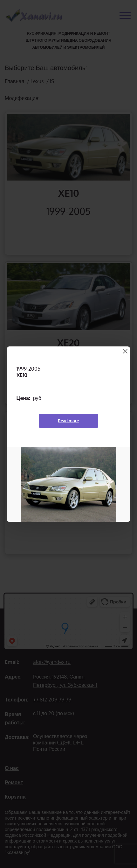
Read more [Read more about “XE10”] (68, 421)
